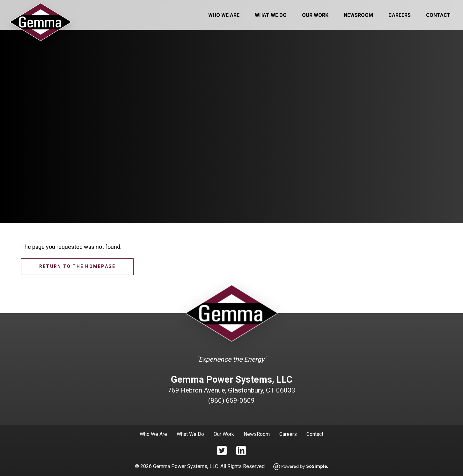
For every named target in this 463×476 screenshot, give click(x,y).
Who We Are (224, 15)
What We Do (271, 15)
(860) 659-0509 (231, 400)
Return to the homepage (77, 266)
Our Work (315, 15)
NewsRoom (257, 434)
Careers (400, 15)
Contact (438, 15)
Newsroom (358, 15)
